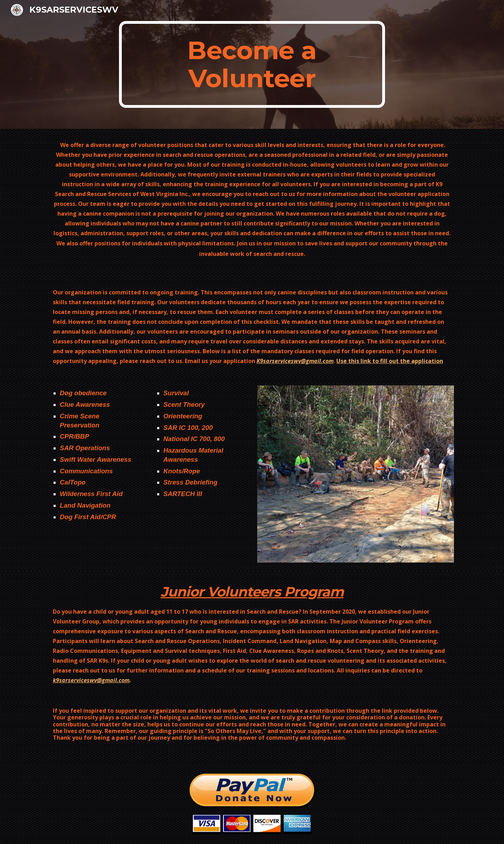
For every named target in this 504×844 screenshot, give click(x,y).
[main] (252, 64)
